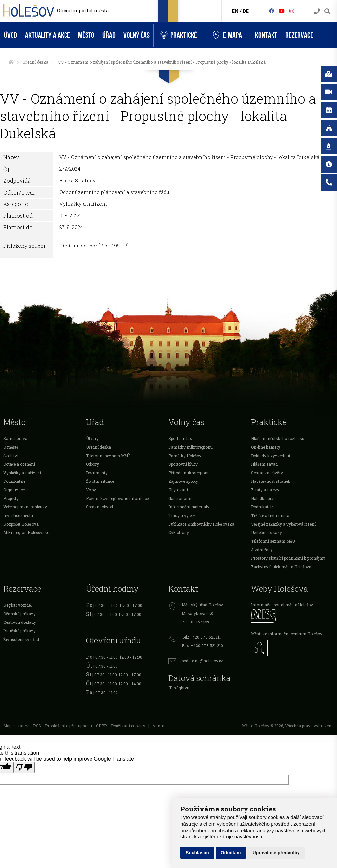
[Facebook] (272, 11)
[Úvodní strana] (11, 62)
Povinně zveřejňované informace (117, 498)
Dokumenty (97, 473)
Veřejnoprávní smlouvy (25, 507)
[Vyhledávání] (327, 11)
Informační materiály (189, 507)
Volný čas (137, 35)
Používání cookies (128, 726)
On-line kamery (266, 447)
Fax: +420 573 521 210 (202, 645)
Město (86, 35)
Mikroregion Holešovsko (26, 532)
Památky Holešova (186, 456)
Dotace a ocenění (19, 464)
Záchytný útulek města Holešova (281, 567)
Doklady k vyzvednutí (271, 456)
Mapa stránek (16, 726)
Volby (91, 490)
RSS (37, 726)
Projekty (11, 498)
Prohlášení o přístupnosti (69, 726)
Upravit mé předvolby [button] (276, 853)
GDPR (102, 726)
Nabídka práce (264, 498)
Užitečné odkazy (267, 532)
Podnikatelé (14, 481)
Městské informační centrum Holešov (287, 634)
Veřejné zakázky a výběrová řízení (283, 524)
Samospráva (15, 438)
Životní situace (100, 481)
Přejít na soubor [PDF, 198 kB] (94, 246)
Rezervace (299, 35)
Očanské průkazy (19, 614)
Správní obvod (99, 507)
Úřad (109, 35)
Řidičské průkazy (19, 631)
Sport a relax (180, 438)
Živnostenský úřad (21, 639)
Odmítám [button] (231, 853)
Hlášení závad (264, 464)
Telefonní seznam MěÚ (108, 456)
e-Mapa (227, 35)
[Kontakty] (317, 11)
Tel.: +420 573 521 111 (201, 637)
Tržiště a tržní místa (270, 515)
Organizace (14, 490)
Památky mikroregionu (191, 447)
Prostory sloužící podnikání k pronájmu (288, 558)
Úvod (11, 35)
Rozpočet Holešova (21, 524)
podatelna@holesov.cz (202, 661)
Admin (159, 726)
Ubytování (178, 490)
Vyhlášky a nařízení (22, 473)
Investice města (18, 515)
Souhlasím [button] (197, 853)
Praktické (179, 35)
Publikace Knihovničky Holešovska (201, 524)
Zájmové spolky (183, 481)
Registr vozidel (17, 605)
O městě (11, 447)
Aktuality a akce (48, 35)
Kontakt (266, 35)
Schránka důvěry (267, 473)
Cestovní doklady (20, 622)
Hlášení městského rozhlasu (278, 438)
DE (246, 11)
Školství (11, 456)
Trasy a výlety (182, 515)
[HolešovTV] (282, 11)
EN (235, 11)
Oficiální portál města (83, 10)
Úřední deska (35, 62)
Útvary (92, 438)
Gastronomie (181, 498)
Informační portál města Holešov (282, 605)
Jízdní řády (262, 550)
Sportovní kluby (183, 464)
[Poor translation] (24, 767)
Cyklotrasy (179, 532)
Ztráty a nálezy (265, 490)
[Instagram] (292, 11)
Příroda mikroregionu (189, 473)
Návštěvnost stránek (271, 481)
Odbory (92, 464)
